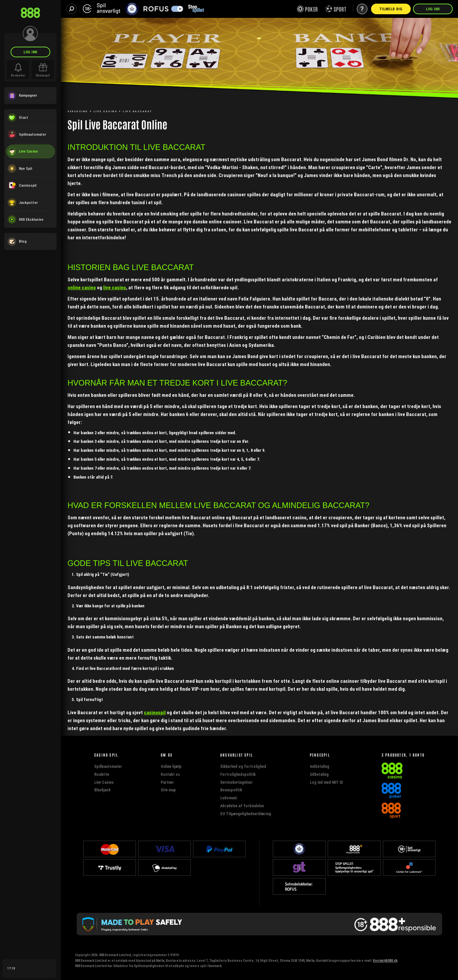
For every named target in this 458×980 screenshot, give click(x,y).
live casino (115, 287)
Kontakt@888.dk (385, 961)
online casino (82, 287)
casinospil (155, 712)
